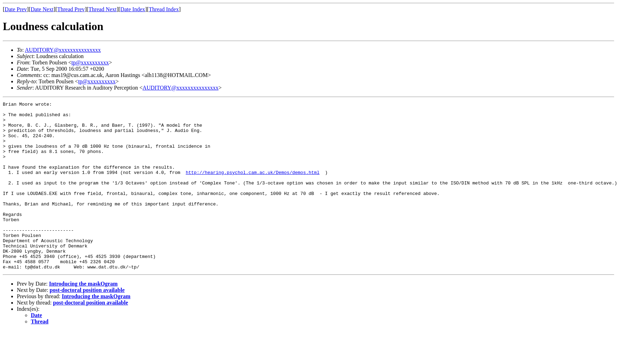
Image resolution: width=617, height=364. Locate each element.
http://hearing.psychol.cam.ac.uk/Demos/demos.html (253, 187)
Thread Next (103, 9)
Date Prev (16, 9)
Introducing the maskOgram (83, 317)
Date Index (133, 9)
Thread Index (164, 9)
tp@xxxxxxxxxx (90, 62)
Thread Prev (71, 9)
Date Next (42, 9)
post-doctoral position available (87, 324)
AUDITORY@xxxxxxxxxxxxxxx (63, 50)
